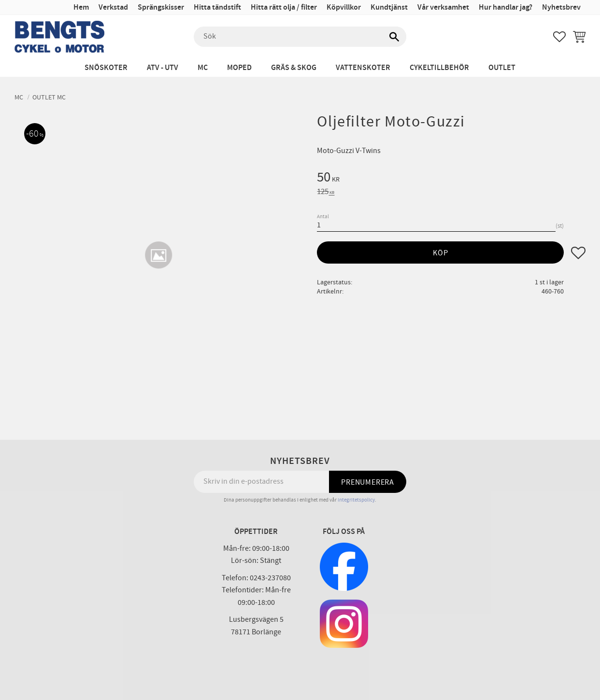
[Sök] (394, 37)
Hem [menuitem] (81, 7)
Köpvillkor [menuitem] (344, 7)
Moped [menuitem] (239, 68)
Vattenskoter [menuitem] (363, 68)
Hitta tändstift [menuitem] (217, 7)
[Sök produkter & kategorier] (300, 37)
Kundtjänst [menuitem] (389, 7)
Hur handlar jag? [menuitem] (506, 7)
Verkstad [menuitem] (113, 7)
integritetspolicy (356, 500)
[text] (451, 179)
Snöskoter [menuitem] (106, 68)
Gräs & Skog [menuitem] (294, 68)
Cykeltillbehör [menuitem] (439, 68)
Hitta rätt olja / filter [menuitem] (284, 7)
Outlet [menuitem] (502, 68)
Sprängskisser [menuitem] (161, 7)
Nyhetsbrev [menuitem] (561, 7)
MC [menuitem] (203, 68)
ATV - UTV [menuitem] (163, 68)
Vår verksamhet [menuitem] (443, 7)
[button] (559, 37)
